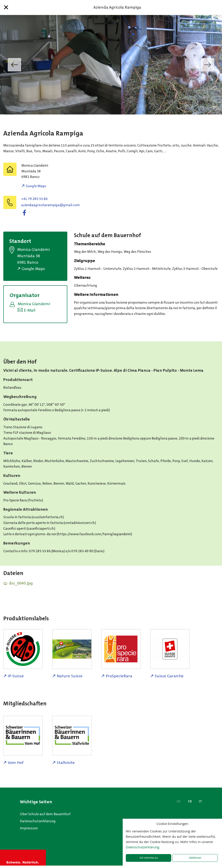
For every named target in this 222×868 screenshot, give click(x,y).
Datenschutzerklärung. (143, 847)
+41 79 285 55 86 (34, 199)
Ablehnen (195, 858)
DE (179, 801)
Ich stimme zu (149, 858)
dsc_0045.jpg (21, 583)
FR (190, 801)
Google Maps (36, 186)
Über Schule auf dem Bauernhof (45, 814)
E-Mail (30, 310)
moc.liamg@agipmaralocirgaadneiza (51, 205)
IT (200, 801)
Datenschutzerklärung (38, 821)
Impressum (29, 828)
